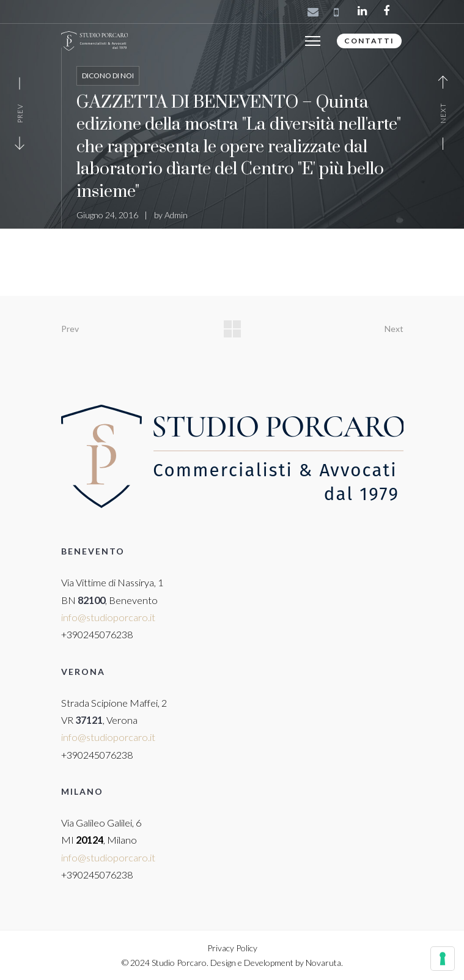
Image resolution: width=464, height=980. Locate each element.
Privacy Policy (232, 948)
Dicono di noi (108, 76)
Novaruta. (324, 963)
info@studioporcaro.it (108, 617)
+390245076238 (97, 634)
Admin (176, 215)
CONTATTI (369, 41)
